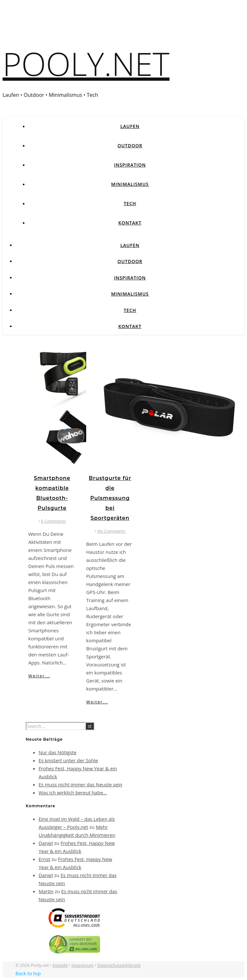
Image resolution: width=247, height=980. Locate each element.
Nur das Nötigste (58, 752)
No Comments (111, 531)
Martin (46, 891)
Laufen (130, 126)
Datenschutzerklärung (119, 965)
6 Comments (54, 521)
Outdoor (130, 146)
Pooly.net (86, 63)
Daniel (46, 843)
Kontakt (130, 223)
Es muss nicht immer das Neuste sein (80, 784)
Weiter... (39, 676)
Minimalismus (130, 184)
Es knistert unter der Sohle (68, 760)
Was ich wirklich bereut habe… (73, 792)
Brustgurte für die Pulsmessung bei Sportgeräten (110, 498)
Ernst (44, 859)
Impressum (82, 965)
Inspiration (130, 165)
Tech (130, 203)
